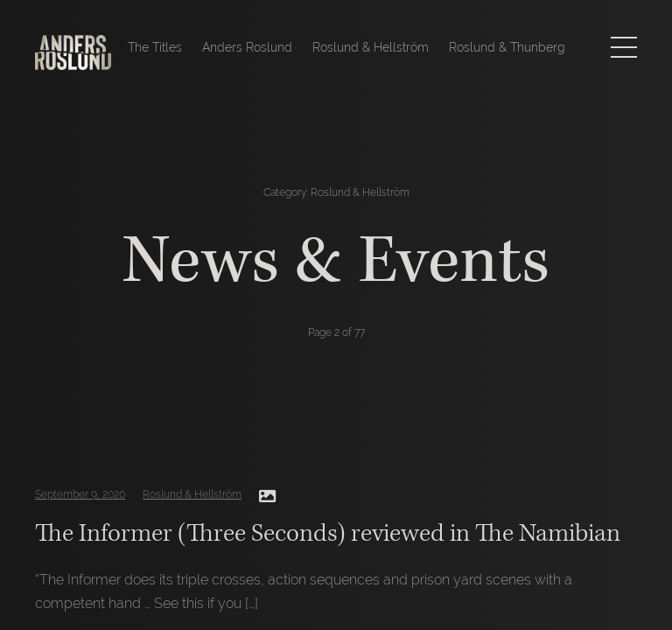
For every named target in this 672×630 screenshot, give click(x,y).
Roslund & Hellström (371, 47)
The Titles (155, 47)
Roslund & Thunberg (507, 47)
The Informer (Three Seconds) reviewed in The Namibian (328, 533)
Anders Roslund (247, 47)
